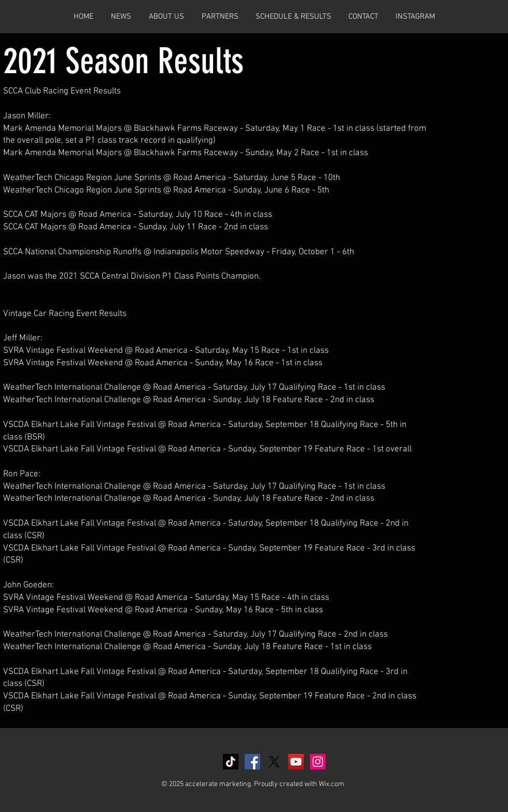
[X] (274, 762)
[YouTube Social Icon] (296, 762)
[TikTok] (231, 762)
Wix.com (331, 784)
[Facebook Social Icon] (252, 762)
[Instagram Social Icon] (318, 762)
